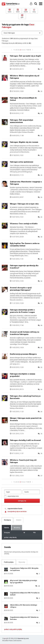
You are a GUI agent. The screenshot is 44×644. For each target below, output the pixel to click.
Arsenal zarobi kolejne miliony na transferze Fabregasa (25, 333)
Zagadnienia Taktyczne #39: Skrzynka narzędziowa (24, 569)
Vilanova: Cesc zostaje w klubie (24, 224)
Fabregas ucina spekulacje (22, 162)
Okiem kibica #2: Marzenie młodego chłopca (24, 606)
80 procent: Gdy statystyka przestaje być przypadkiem (24, 582)
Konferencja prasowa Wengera (23, 354)
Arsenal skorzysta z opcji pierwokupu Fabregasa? (21, 289)
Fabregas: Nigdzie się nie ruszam (24, 142)
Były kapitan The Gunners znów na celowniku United (25, 245)
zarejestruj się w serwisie (17, 511)
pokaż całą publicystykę (13, 629)
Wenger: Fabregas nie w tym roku (24, 204)
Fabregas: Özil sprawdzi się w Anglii (25, 56)
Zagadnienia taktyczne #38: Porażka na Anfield (25, 594)
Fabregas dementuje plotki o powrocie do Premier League (22, 311)
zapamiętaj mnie (11, 496)
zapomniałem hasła (15, 509)
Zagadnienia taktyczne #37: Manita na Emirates (24, 618)
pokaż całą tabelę (10, 537)
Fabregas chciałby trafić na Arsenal (25, 440)
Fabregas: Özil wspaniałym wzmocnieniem (22, 121)
